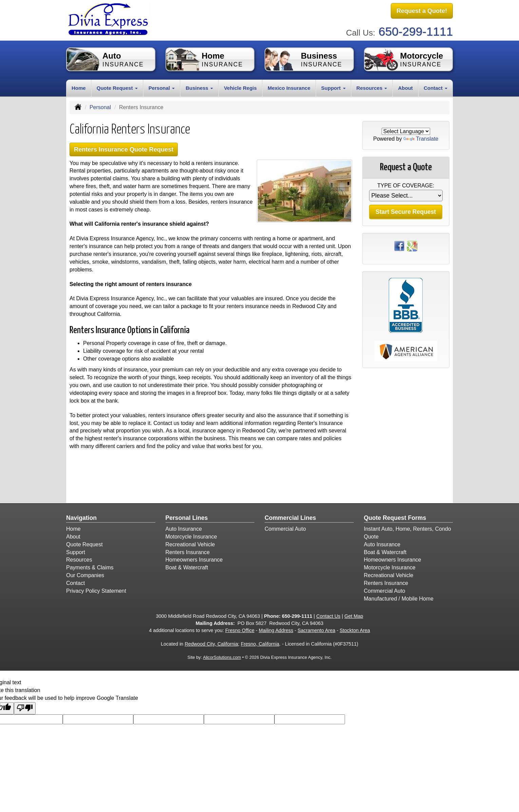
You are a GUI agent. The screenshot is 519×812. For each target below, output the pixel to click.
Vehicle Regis (240, 87)
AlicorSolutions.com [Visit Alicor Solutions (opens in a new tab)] (222, 657)
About (405, 87)
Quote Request (84, 544)
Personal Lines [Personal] (187, 517)
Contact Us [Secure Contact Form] (328, 616)
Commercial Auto (285, 529)
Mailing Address (276, 630)
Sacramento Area (316, 630)
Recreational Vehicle (190, 544)
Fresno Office (240, 630)
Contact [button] (436, 87)
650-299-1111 (416, 31)
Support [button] (333, 87)
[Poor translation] (25, 708)
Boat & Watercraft (187, 567)
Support (76, 552)
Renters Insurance (188, 552)
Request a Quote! (422, 11)
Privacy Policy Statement (96, 591)
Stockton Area (355, 630)
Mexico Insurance (289, 87)
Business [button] (199, 87)
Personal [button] (162, 87)
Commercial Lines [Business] (290, 517)
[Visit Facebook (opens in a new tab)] (399, 245)
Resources (79, 559)
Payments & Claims (90, 567)
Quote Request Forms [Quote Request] (395, 517)
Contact (75, 583)
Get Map (354, 616)
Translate (421, 138)
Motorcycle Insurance (191, 536)
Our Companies (85, 575)
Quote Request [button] (117, 87)
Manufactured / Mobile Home (399, 598)
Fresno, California (260, 644)
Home (79, 87)
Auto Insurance (184, 529)
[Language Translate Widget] (406, 130)
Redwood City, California (211, 644)
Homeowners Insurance (194, 559)
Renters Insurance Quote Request (126, 149)
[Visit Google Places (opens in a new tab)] (412, 245)
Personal (100, 106)
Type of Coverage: (406, 185)
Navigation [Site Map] (81, 517)
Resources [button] (372, 87)
